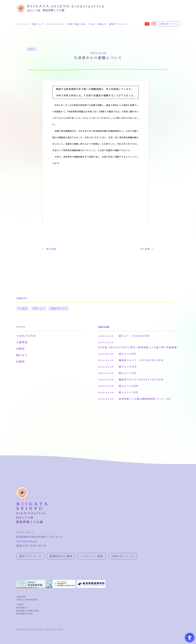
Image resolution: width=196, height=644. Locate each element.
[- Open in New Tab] (147, 25)
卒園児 (20, 349)
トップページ (23, 24)
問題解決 (32, 49)
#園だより (39, 309)
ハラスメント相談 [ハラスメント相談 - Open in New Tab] (92, 556)
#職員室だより (59, 309)
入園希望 (22, 342)
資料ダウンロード (118, 24)
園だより (22, 355)
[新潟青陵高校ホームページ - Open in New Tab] (91, 587)
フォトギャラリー (56, 24)
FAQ (92, 24)
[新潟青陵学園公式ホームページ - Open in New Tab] (31, 587)
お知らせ (102, 24)
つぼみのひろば (26, 336)
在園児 (20, 362)
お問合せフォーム (168, 24)
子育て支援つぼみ (77, 24)
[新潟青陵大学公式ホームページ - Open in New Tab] (61, 587)
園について (38, 24)
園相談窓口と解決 (61, 556)
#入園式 (23, 309)
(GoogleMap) (27, 542)
